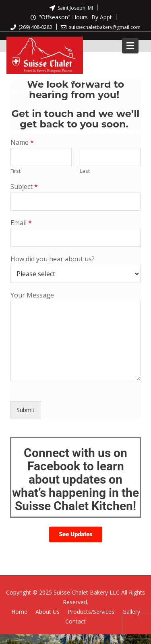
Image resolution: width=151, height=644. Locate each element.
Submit (26, 410)
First (16, 171)
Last (85, 171)
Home (19, 612)
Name (22, 143)
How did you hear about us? (53, 259)
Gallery (131, 612)
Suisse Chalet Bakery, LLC (60, 80)
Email (21, 223)
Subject (24, 187)
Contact (75, 621)
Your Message (32, 295)
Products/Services (91, 612)
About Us (48, 612)
